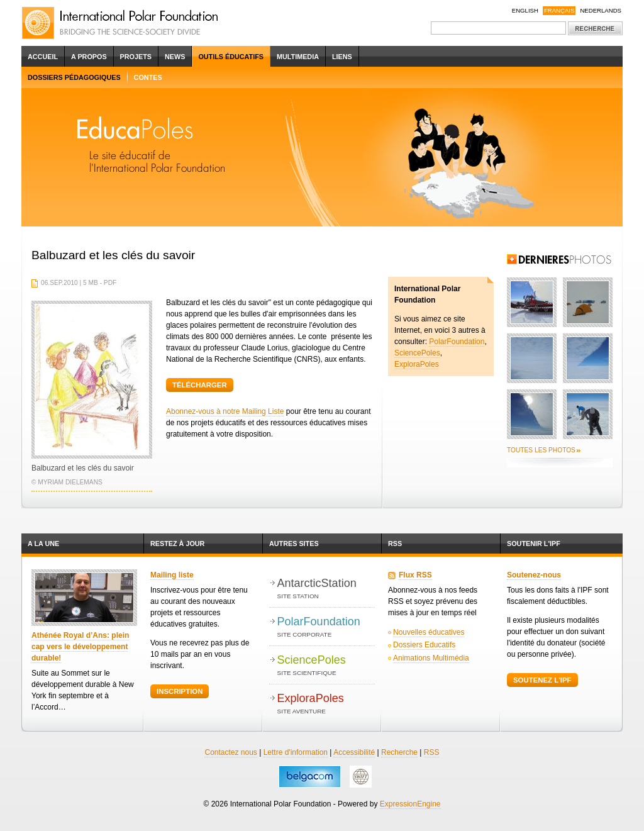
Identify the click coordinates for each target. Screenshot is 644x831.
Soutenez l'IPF (542, 680)
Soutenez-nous (534, 575)
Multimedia (298, 57)
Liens (342, 57)
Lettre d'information (296, 752)
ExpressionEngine (410, 804)
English (525, 10)
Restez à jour (177, 544)
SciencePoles (417, 353)
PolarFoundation (457, 342)
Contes (148, 77)
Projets (136, 57)
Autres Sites (294, 544)
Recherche (399, 752)
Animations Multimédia (431, 658)
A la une (43, 544)
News (175, 57)
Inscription (180, 691)
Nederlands (601, 10)
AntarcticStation (326, 589)
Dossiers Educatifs (424, 645)
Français (559, 10)
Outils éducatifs (231, 57)
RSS (395, 544)
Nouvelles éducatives (429, 632)
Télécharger (200, 385)
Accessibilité (354, 752)
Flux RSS (415, 575)
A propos (89, 57)
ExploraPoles (417, 364)
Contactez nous (230, 752)
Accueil (43, 57)
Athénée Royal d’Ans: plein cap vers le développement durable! (80, 647)
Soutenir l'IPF (534, 544)
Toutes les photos (541, 450)
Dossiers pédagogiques (74, 77)
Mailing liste (172, 575)
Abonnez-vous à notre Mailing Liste (225, 411)
